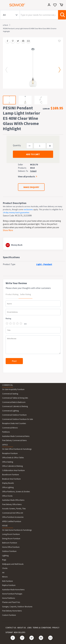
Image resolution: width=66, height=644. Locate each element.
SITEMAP (9, 632)
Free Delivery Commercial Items (14, 440)
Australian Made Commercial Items (16, 436)
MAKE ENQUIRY (31, 187)
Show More (8, 230)
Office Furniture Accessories (13, 517)
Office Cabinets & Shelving (12, 466)
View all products (26, 176)
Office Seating (8, 462)
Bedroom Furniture (10, 543)
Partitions (6, 432)
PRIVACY (56, 628)
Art (3, 573)
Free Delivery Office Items (12, 504)
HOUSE (5, 526)
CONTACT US (11, 628)
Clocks (5, 568)
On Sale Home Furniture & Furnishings (17, 530)
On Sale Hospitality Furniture (13, 389)
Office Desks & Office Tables (13, 458)
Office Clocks (7, 496)
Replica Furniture (9, 585)
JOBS (29, 628)
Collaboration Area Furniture (13, 470)
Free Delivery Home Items (12, 611)
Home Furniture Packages (12, 594)
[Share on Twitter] (17, 41)
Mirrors (5, 577)
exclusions (28, 209)
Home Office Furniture (11, 547)
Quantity (17, 145)
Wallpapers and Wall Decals (13, 564)
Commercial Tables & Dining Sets (15, 398)
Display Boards (8, 483)
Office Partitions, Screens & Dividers (16, 492)
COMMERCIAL (8, 385)
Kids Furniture (7, 581)
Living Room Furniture (11, 534)
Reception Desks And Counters (14, 423)
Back (6, 25)
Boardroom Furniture (10, 475)
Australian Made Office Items (13, 500)
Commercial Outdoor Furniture (14, 415)
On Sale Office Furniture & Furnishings (17, 449)
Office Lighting (8, 487)
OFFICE (5, 445)
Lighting (5, 556)
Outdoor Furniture (9, 551)
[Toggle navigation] (3, 5)
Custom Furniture (9, 615)
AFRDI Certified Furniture (12, 521)
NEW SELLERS (20, 632)
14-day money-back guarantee (16, 212)
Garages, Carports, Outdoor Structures (17, 607)
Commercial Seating (10, 394)
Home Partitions (9, 598)
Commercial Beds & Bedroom (14, 402)
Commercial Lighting (10, 411)
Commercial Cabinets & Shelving (15, 406)
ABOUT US (22, 628)
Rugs (4, 560)
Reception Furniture (10, 453)
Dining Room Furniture (11, 539)
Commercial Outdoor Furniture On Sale (18, 419)
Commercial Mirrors (10, 428)
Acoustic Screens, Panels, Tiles (14, 509)
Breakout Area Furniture (11, 479)
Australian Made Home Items (13, 590)
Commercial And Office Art (13, 513)
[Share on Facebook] (7, 41)
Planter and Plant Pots (11, 602)
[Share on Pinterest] (12, 41)
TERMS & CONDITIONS (42, 628)
